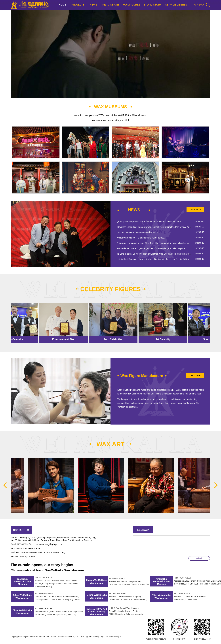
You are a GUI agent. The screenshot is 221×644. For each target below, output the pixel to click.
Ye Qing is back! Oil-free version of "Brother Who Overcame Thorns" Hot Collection (156, 254)
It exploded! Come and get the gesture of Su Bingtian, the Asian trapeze (151, 248)
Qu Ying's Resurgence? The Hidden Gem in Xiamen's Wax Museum (149, 222)
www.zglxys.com (28, 557)
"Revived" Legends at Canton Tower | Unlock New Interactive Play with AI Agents (155, 227)
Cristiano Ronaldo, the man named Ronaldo (137, 232)
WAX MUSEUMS (111, 107)
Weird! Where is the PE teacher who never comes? (141, 238)
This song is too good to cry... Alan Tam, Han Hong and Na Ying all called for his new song (159, 243)
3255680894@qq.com (27, 544)
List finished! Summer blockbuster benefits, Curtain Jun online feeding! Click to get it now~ (159, 259)
